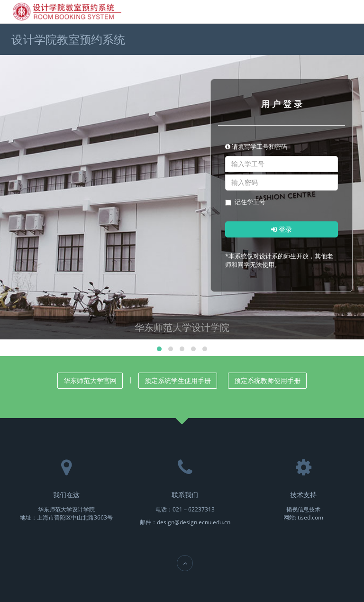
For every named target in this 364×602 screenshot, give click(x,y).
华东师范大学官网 (90, 380)
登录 (282, 229)
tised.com (310, 517)
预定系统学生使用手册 (178, 380)
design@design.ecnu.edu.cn (194, 522)
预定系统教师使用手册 (267, 380)
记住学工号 (245, 202)
